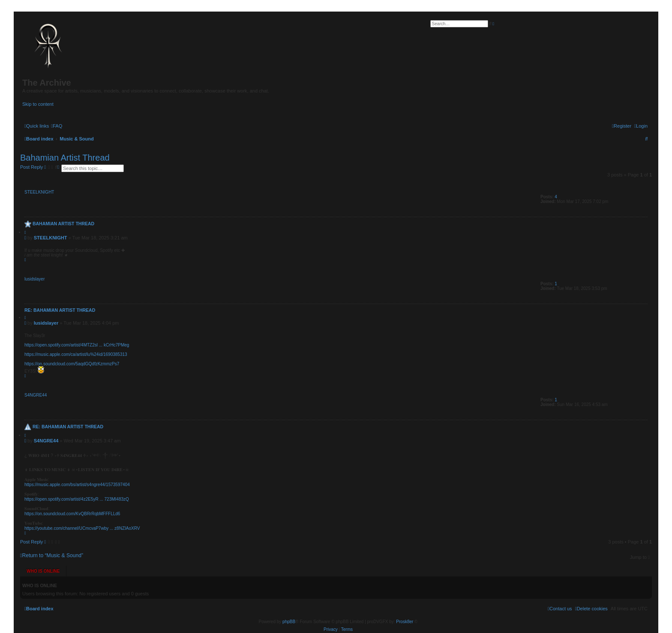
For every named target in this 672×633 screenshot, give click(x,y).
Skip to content (38, 104)
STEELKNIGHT (39, 192)
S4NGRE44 (36, 395)
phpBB (289, 612)
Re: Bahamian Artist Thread (60, 310)
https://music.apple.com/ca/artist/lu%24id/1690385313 (76, 354)
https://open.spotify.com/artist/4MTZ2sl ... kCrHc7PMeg (77, 345)
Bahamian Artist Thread (65, 158)
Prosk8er (405, 612)
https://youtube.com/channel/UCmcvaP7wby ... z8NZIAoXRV (82, 528)
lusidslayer (34, 279)
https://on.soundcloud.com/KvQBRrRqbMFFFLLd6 (72, 514)
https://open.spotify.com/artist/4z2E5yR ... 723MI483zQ (77, 499)
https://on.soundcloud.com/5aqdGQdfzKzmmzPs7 (72, 364)
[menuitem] (57, 126)
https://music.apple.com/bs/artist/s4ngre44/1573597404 (77, 485)
